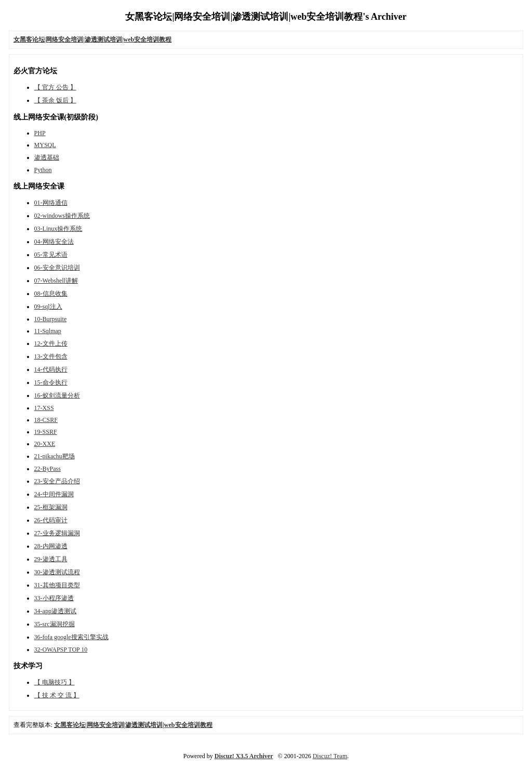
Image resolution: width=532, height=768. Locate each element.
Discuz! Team (330, 756)
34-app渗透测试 (55, 611)
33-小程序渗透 (54, 598)
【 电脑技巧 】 (55, 682)
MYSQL (45, 145)
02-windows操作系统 (62, 216)
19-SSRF (46, 432)
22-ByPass (48, 469)
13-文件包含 (51, 356)
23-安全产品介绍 (57, 481)
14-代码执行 (51, 369)
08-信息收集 (51, 294)
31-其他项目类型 (57, 585)
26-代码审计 (51, 520)
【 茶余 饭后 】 (55, 100)
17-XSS (44, 408)
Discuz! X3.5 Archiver (244, 756)
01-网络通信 (51, 203)
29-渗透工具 (51, 559)
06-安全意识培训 (57, 268)
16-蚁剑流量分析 (57, 395)
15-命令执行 (51, 382)
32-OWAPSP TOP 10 (61, 650)
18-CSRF (46, 420)
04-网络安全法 (54, 242)
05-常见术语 (51, 255)
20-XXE (45, 444)
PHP (40, 133)
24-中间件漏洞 (54, 494)
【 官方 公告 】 (55, 87)
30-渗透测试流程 (57, 572)
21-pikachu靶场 (55, 456)
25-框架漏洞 (51, 507)
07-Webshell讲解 (56, 281)
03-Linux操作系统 (58, 229)
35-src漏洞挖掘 (55, 624)
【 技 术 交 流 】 (57, 695)
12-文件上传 (51, 343)
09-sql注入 (48, 307)
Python (43, 170)
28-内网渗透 (51, 546)
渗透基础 (47, 157)
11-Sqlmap (48, 331)
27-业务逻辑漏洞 (57, 533)
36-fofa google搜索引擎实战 (71, 637)
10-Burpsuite (51, 319)
